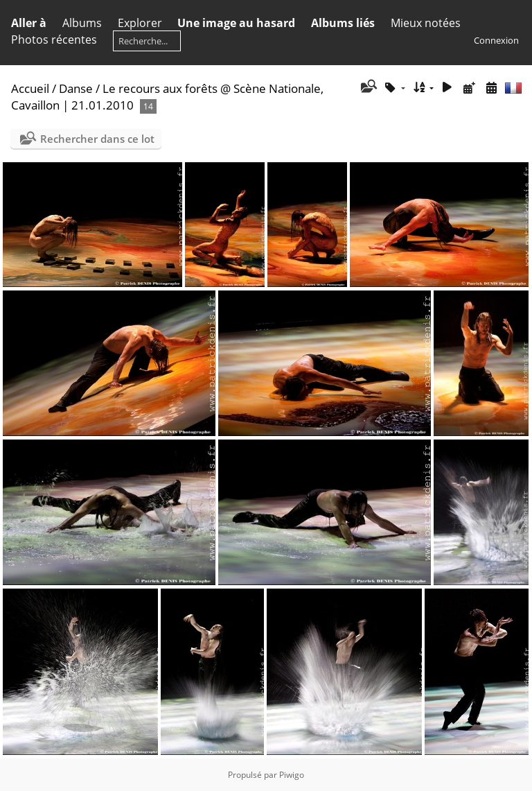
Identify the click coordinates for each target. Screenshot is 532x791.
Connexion (496, 40)
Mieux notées (426, 23)
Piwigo (292, 775)
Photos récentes (54, 40)
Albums (82, 23)
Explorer (140, 23)
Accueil (30, 88)
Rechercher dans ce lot (97, 139)
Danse (76, 88)
